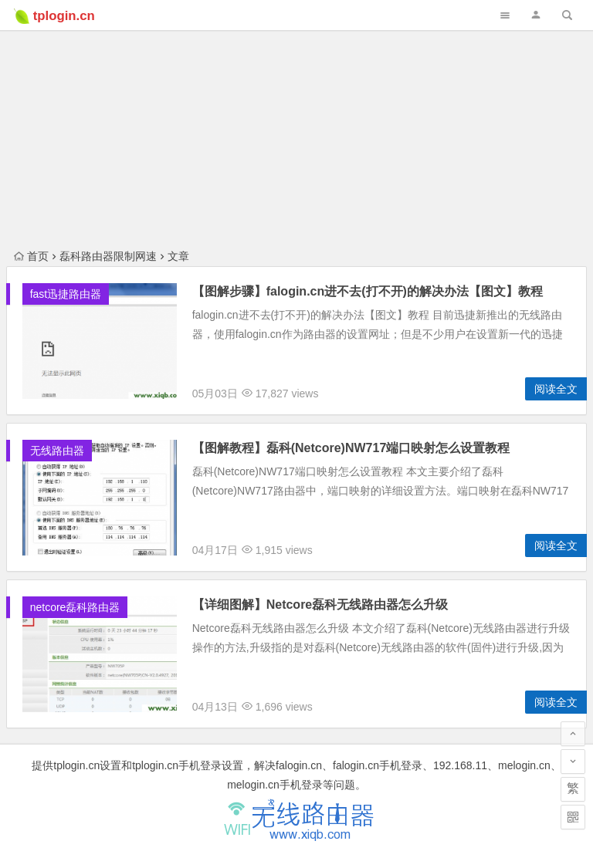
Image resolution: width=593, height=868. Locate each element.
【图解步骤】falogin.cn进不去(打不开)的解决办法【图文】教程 (368, 291)
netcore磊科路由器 (75, 607)
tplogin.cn (64, 16)
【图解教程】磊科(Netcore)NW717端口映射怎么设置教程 (351, 448)
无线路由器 (57, 451)
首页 (31, 256)
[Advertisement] (296, 108)
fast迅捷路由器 (66, 294)
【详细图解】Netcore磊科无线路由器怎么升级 (320, 605)
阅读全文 (556, 389)
